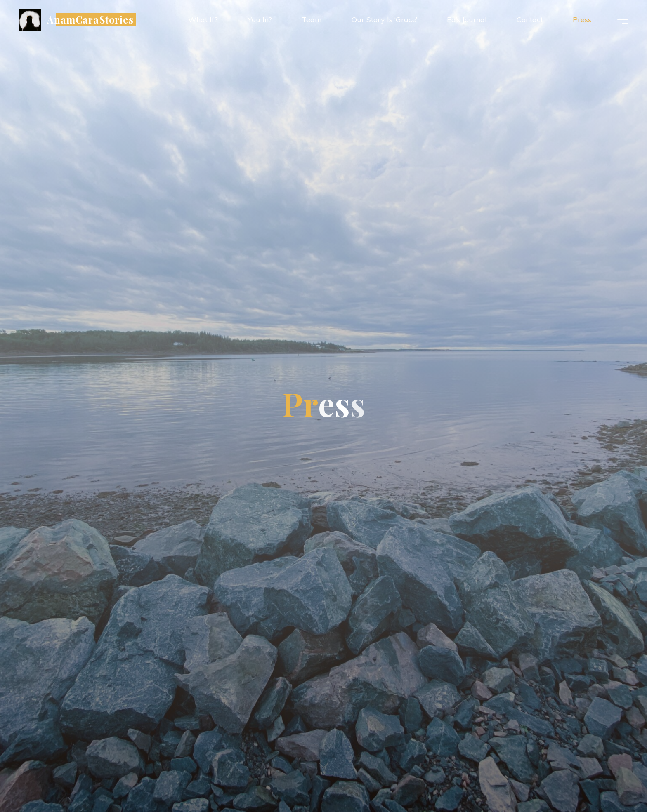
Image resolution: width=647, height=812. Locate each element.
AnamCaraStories (90, 19)
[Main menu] (621, 20)
